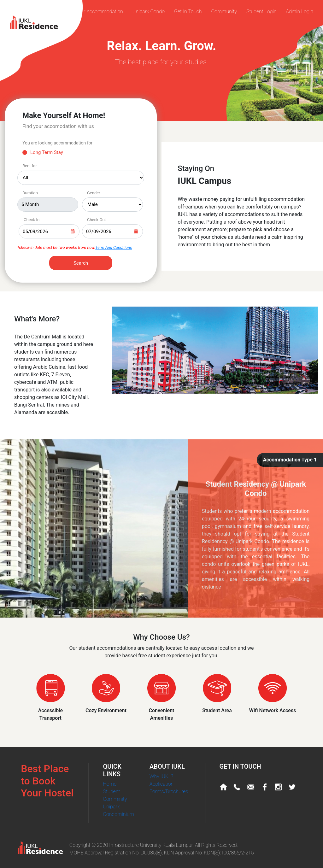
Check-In (32, 220)
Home (110, 784)
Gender (94, 193)
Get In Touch (188, 12)
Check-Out (97, 220)
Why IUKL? (161, 776)
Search (81, 263)
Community (224, 12)
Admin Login (300, 12)
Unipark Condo (149, 12)
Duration (30, 193)
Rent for (30, 166)
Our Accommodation (100, 12)
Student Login (261, 12)
